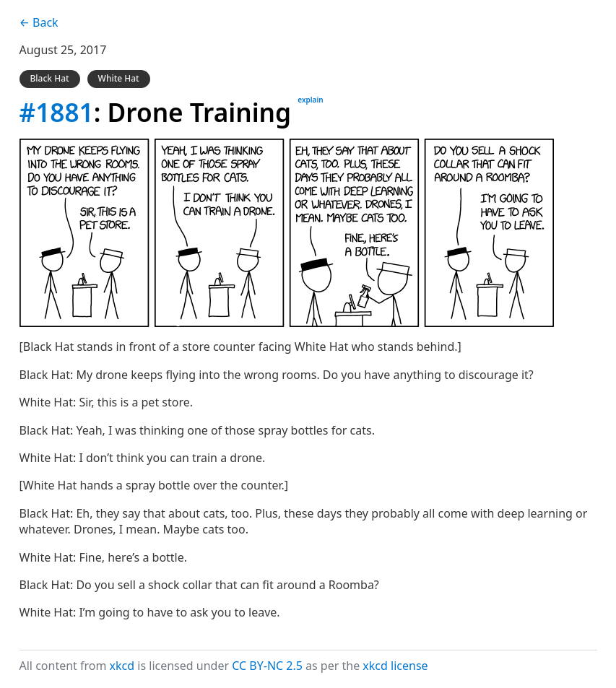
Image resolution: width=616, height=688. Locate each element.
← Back (39, 22)
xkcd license (395, 666)
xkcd (122, 666)
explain (310, 100)
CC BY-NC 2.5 (267, 666)
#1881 (57, 112)
